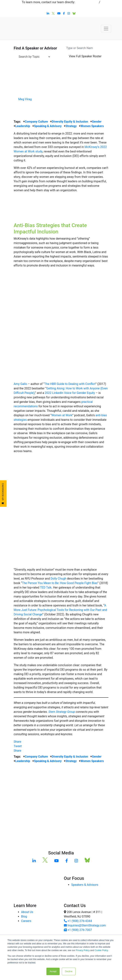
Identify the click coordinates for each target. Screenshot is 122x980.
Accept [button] (53, 971)
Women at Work (62, 415)
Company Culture (36, 122)
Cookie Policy (101, 950)
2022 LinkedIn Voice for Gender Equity (70, 393)
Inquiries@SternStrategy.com (85, 925)
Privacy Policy (83, 950)
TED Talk (46, 587)
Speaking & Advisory (48, 126)
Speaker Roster (85, 56)
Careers (26, 921)
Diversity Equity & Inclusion (70, 122)
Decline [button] (69, 971)
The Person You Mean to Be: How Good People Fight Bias (60, 583)
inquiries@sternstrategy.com (61, 7)
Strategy (71, 126)
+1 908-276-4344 (87, 2)
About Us (27, 912)
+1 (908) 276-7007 (78, 930)
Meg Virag (25, 99)
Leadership (23, 126)
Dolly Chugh (58, 579)
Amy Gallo (21, 384)
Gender (97, 122)
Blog (24, 916)
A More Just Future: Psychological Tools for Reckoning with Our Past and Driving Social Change (60, 610)
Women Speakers (92, 126)
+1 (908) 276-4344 (78, 921)
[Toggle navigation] (106, 29)
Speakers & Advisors (85, 885)
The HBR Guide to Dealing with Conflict (70, 384)
